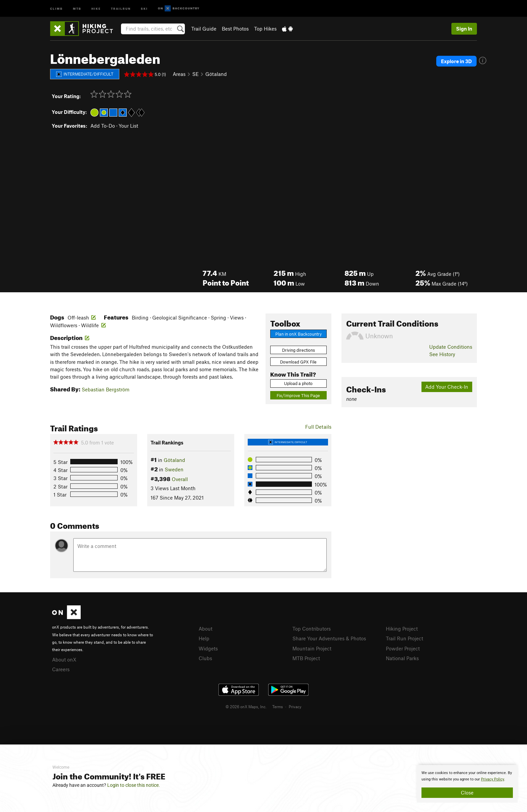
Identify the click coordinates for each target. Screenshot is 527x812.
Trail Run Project (404, 638)
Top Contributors (312, 629)
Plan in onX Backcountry (298, 334)
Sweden (174, 469)
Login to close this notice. (134, 785)
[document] (467, 784)
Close (467, 793)
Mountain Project (312, 648)
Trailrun (121, 8)
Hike (96, 8)
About (206, 629)
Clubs (205, 658)
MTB (77, 8)
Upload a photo (298, 383)
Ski (144, 8)
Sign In (464, 29)
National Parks (402, 658)
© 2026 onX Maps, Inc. (246, 707)
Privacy (295, 707)
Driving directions (298, 350)
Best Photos (235, 29)
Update (451, 347)
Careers (61, 669)
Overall (180, 479)
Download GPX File (298, 362)
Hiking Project (402, 629)
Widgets (208, 648)
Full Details (318, 427)
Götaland (216, 74)
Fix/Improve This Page (298, 395)
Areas (179, 74)
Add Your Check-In (447, 387)
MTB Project (306, 658)
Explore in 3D (456, 61)
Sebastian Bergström (106, 389)
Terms (278, 707)
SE (195, 74)
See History (442, 354)
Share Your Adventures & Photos (329, 638)
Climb (56, 8)
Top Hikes (265, 29)
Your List (128, 126)
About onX (64, 659)
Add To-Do (103, 126)
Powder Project (403, 648)
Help (204, 638)
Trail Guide (204, 29)
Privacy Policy (493, 779)
